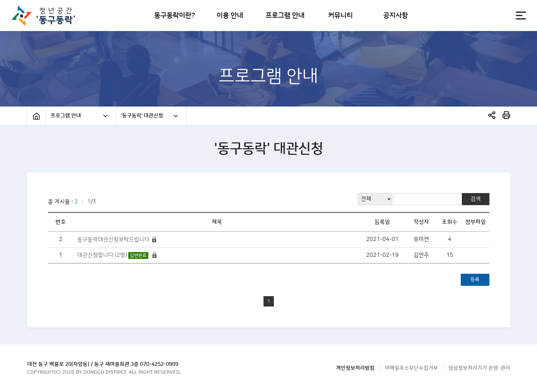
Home (36, 116)
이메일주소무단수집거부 (411, 368)
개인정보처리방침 (355, 368)
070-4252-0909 (159, 364)
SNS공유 (492, 115)
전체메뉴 (521, 16)
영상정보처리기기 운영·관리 (479, 368)
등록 (475, 280)
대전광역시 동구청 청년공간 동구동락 (47, 16)
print (506, 115)
